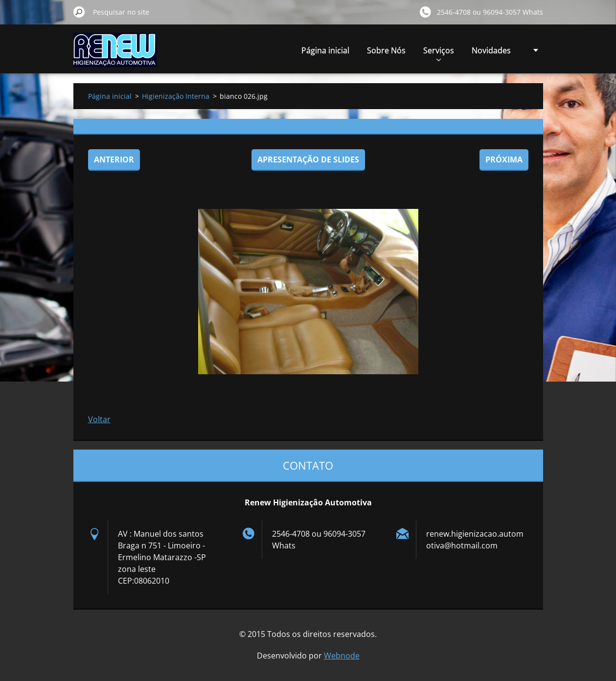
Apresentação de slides (308, 159)
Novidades (491, 50)
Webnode (342, 656)
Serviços (439, 53)
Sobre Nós (386, 50)
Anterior (114, 159)
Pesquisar (79, 12)
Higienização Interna (176, 96)
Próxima (504, 159)
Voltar (99, 419)
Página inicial (325, 50)
